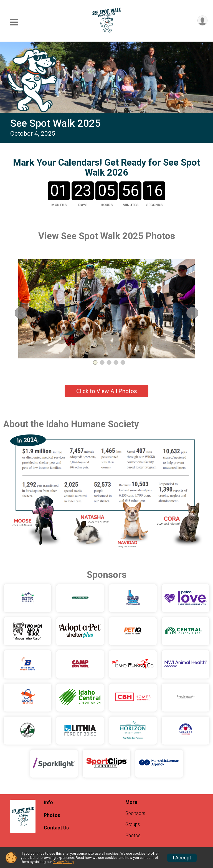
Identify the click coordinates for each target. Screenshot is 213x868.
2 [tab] (102, 362)
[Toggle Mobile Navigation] (14, 22)
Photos (52, 815)
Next (196, 313)
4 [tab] (116, 362)
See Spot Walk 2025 (55, 123)
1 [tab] (95, 362)
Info (48, 803)
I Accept (182, 858)
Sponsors (135, 813)
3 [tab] (109, 362)
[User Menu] (202, 21)
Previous (26, 313)
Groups (133, 824)
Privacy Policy (63, 862)
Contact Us (56, 828)
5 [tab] (123, 362)
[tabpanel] (107, 309)
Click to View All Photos (107, 391)
